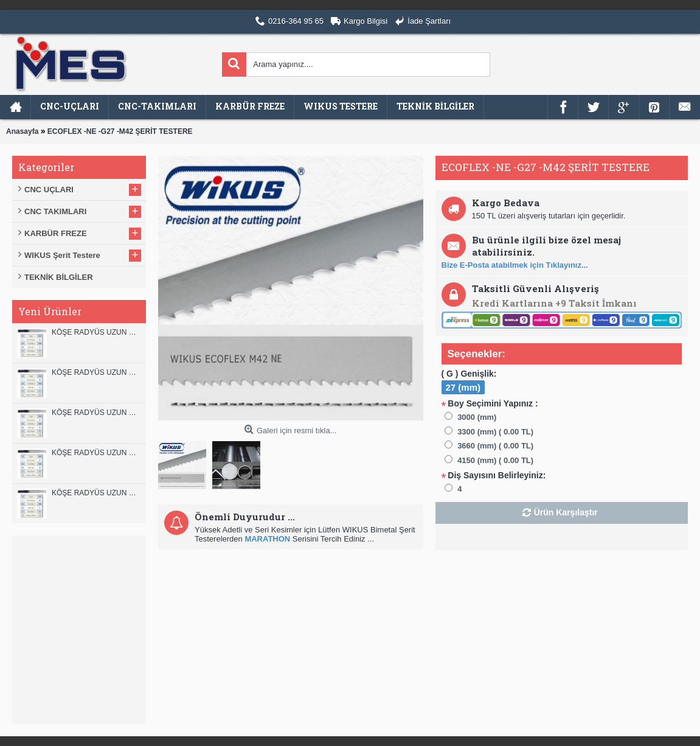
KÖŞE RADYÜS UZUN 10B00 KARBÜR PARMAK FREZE (96, 413)
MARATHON (267, 539)
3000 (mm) (477, 417)
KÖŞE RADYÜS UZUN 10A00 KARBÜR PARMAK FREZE (96, 453)
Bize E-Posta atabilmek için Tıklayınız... (515, 265)
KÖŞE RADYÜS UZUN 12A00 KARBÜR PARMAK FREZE (96, 372)
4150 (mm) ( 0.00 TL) (495, 460)
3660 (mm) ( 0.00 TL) (495, 446)
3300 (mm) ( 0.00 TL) (495, 432)
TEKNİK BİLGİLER (59, 277)
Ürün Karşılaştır (566, 512)
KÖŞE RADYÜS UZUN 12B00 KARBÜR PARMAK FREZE (96, 332)
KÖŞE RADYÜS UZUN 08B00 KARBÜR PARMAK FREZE (96, 493)
